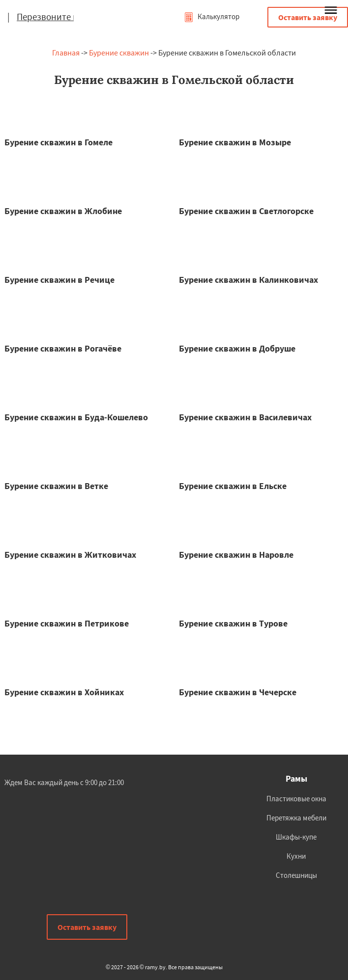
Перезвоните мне (53, 17)
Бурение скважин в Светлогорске (246, 211)
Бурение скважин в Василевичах (245, 417)
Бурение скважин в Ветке (56, 486)
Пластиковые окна (296, 799)
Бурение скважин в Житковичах (70, 555)
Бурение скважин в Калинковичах (248, 280)
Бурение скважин (119, 53)
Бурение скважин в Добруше (237, 348)
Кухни (296, 856)
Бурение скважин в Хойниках (64, 692)
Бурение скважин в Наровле (236, 555)
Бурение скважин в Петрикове (67, 623)
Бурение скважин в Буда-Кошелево (76, 417)
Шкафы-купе (296, 837)
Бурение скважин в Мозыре (235, 142)
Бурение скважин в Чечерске (238, 692)
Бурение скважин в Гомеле (58, 142)
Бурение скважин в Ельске (233, 486)
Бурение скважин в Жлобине (63, 211)
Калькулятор (212, 16)
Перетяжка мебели (296, 818)
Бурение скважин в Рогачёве (63, 348)
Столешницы (296, 875)
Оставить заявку (308, 17)
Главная (66, 53)
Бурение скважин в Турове (233, 623)
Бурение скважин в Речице (59, 280)
